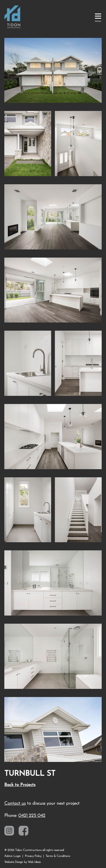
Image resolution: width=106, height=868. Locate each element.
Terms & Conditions (58, 856)
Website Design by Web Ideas (23, 862)
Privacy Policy (33, 856)
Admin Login (13, 856)
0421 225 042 (32, 816)
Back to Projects (20, 785)
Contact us (15, 803)
